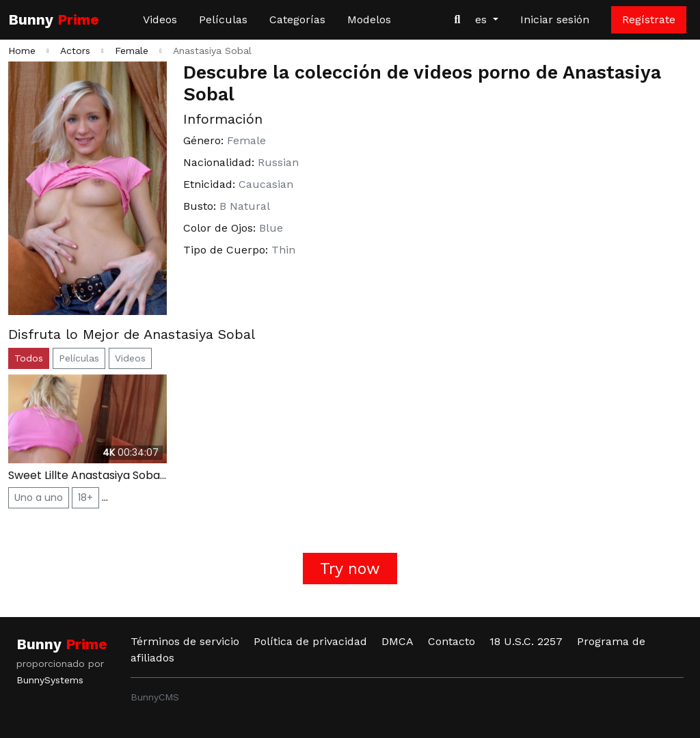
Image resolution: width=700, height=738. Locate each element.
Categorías (297, 19)
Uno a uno (39, 497)
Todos (29, 358)
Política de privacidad (310, 641)
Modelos (369, 19)
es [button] (483, 19)
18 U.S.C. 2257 (526, 641)
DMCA (398, 641)
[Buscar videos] (457, 20)
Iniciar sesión (555, 19)
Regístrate (649, 19)
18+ (85, 497)
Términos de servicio (185, 641)
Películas (223, 19)
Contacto (452, 641)
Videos (160, 19)
